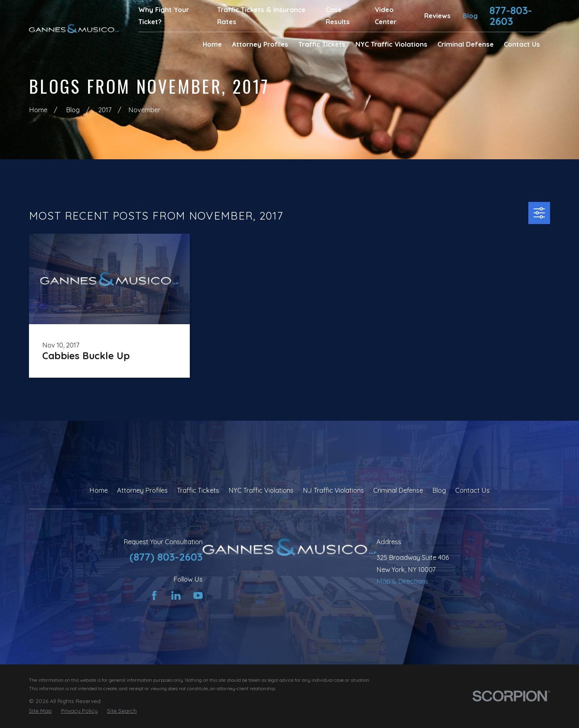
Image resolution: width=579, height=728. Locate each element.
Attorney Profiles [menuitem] (260, 44)
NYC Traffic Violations (261, 490)
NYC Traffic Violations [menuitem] (391, 44)
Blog (470, 16)
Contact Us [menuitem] (522, 44)
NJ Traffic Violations (333, 490)
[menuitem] (40, 711)
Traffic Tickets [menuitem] (322, 44)
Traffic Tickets (198, 490)
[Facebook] (154, 595)
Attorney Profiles (142, 490)
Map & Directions (402, 581)
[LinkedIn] (176, 595)
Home (99, 490)
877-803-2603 (511, 16)
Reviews (437, 16)
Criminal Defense (398, 490)
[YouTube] (198, 595)
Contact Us (472, 490)
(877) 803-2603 (166, 557)
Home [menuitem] (212, 44)
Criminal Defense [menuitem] (466, 44)
